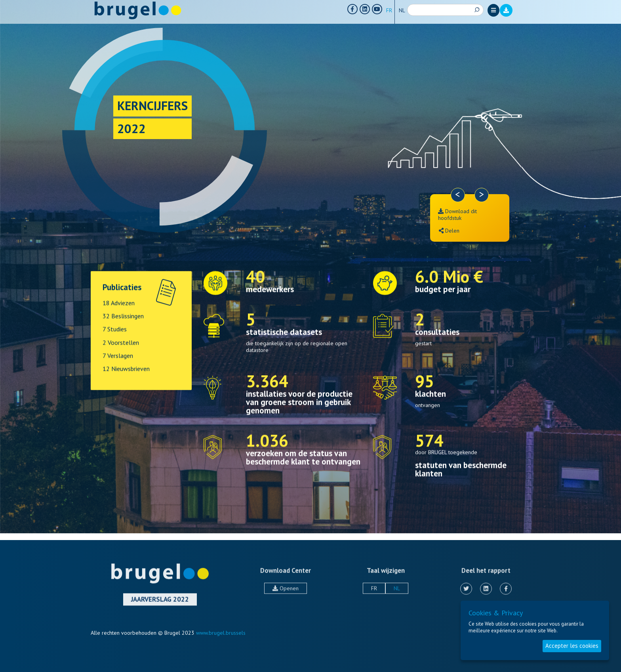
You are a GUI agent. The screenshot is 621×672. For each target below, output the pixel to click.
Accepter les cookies (572, 646)
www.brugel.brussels (221, 633)
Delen (449, 231)
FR (389, 10)
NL (402, 10)
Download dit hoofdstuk (457, 215)
